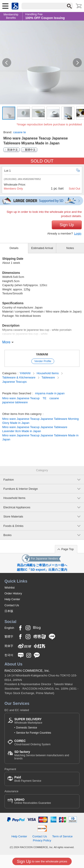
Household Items (48, 373)
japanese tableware (15, 402)
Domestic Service (27, 728)
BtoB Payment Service (28, 779)
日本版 (9, 611)
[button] (7, 63)
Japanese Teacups (14, 382)
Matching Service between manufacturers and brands (45, 755)
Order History (13, 593)
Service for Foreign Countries (34, 733)
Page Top (68, 549)
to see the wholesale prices (42, 862)
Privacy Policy (42, 840)
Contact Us (12, 605)
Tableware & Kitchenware (19, 377)
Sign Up (67, 225)
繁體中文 (30, 150)
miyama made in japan (50, 393)
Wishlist (10, 588)
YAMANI (42, 354)
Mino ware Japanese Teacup (21, 398)
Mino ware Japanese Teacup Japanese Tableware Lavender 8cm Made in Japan (35, 429)
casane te (20, 132)
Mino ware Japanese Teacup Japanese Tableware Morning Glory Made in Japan (40, 421)
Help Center (12, 599)
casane (54, 398)
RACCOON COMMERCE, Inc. (27, 671)
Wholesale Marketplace (28, 721)
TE (44, 398)
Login (78, 233)
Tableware (48, 377)
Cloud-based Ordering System (32, 742)
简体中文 (13, 150)
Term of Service (62, 836)
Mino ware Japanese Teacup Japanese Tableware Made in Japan (40, 437)
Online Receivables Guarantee (33, 801)
